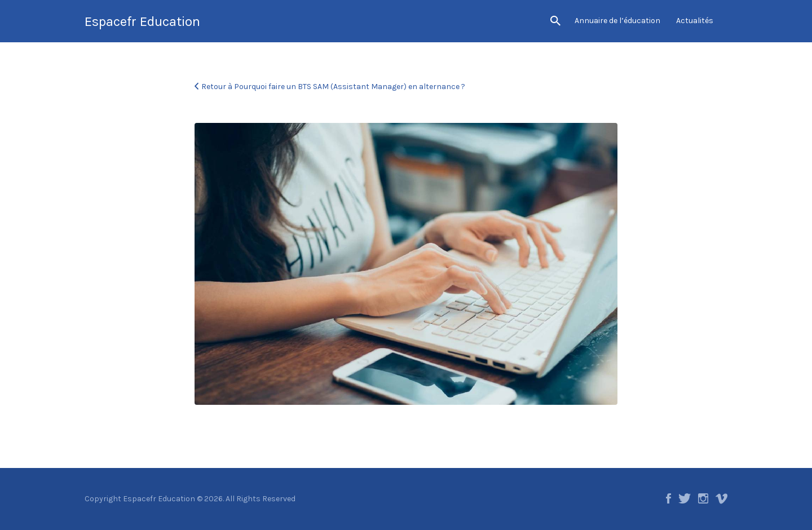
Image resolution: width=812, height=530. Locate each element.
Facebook (668, 498)
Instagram (703, 498)
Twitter (685, 498)
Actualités (695, 21)
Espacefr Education (142, 21)
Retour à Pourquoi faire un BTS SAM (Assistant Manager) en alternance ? (333, 87)
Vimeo (721, 498)
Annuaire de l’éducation (617, 21)
